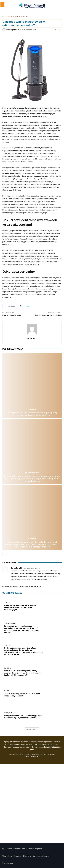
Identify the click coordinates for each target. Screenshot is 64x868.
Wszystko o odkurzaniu (20, 17)
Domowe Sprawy (32, 473)
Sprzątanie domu (10, 713)
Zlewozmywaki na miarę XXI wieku (48, 315)
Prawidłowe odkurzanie (12, 315)
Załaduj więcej (32, 729)
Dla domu (32, 409)
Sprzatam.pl (6, 17)
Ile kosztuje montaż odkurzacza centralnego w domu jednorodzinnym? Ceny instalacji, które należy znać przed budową (32, 478)
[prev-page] (4, 555)
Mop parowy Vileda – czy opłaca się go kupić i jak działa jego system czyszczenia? (23, 717)
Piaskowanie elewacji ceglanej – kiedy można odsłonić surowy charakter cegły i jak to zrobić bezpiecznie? (22, 673)
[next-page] (8, 555)
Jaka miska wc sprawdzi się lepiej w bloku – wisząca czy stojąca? (23, 695)
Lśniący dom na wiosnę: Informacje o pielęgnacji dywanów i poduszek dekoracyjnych (32, 414)
